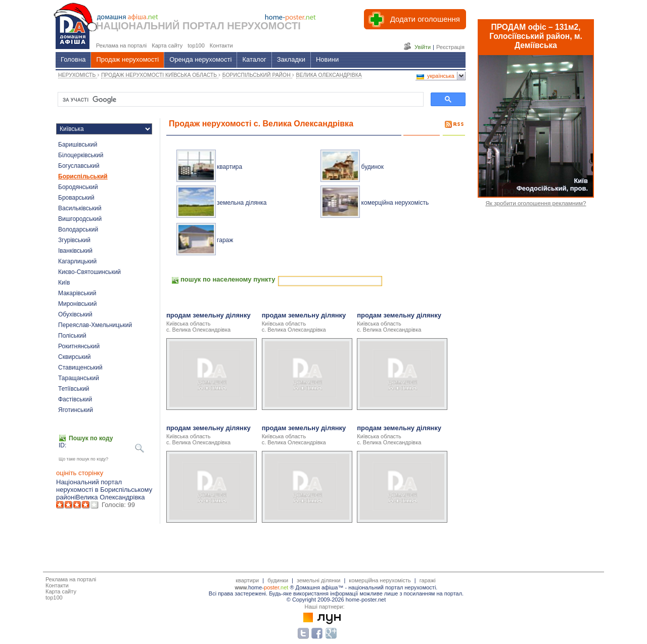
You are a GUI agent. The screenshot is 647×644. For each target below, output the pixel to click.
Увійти (423, 47)
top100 (54, 597)
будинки (278, 580)
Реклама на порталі (71, 579)
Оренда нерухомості (200, 59)
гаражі (428, 580)
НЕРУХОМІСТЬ (78, 75)
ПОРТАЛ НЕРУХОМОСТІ (242, 26)
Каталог (254, 59)
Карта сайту (61, 591)
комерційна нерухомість (395, 203)
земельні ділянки (318, 580)
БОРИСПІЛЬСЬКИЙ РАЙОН (257, 75)
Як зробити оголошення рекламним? (536, 203)
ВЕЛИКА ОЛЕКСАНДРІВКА (329, 75)
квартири (247, 580)
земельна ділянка (242, 203)
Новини (327, 59)
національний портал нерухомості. (393, 587)
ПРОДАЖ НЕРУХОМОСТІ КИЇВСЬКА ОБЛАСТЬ (160, 75)
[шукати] (240, 100)
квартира (229, 167)
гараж (225, 240)
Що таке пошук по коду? (83, 459)
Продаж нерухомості (127, 59)
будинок (373, 167)
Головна (73, 59)
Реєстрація (450, 47)
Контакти (57, 585)
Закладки (291, 59)
